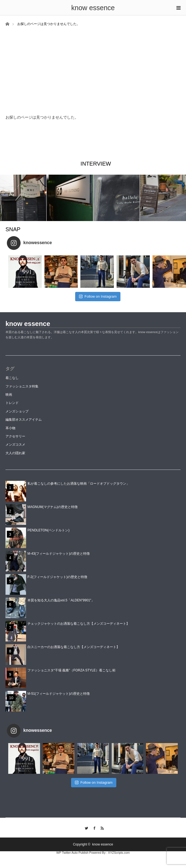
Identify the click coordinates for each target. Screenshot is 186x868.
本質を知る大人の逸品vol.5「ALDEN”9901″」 (61, 600)
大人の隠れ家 (15, 453)
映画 (9, 395)
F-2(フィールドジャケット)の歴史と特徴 (57, 577)
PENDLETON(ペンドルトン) (48, 530)
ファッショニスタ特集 (22, 386)
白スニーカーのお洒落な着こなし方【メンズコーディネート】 (74, 647)
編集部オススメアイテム (24, 420)
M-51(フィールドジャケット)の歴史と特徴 (59, 694)
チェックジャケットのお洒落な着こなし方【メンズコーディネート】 (78, 624)
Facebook (93, 827)
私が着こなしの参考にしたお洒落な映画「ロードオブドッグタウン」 (78, 484)
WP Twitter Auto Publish (72, 853)
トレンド (12, 403)
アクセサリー (15, 436)
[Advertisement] (93, 68)
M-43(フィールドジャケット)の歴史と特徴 (59, 554)
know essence (93, 8)
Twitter (85, 827)
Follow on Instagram (98, 296)
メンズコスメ (15, 445)
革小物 (10, 428)
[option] (23, 198)
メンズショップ (17, 411)
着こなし (12, 378)
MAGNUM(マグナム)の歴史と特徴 (53, 507)
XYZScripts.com (119, 853)
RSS (101, 827)
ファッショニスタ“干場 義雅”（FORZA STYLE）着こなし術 (71, 670)
